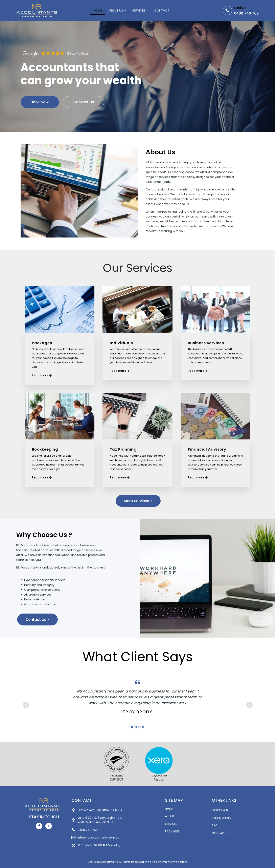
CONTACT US (221, 833)
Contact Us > (37, 619)
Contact (162, 10)
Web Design (153, 862)
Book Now (40, 102)
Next (249, 705)
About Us (116, 10)
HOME (169, 809)
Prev (26, 705)
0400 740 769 (246, 13)
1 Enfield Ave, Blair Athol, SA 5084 (100, 810)
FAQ (215, 825)
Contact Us (84, 102)
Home (98, 10)
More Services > (138, 501)
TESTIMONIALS (221, 818)
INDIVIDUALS (220, 810)
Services (139, 10)
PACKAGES (172, 831)
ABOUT (170, 816)
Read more (40, 375)
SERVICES (171, 824)
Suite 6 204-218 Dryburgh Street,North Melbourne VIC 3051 (100, 820)
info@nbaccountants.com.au (98, 838)
